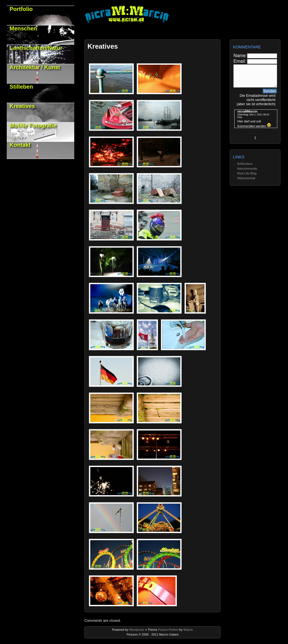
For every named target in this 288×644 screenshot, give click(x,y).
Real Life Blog (247, 173)
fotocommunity (247, 169)
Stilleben (21, 87)
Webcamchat (246, 178)
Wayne (188, 630)
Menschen (23, 28)
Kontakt (20, 145)
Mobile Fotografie (33, 125)
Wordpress (137, 630)
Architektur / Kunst (35, 67)
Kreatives (22, 106)
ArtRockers (245, 164)
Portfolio (21, 9)
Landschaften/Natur (36, 48)
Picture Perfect (168, 630)
